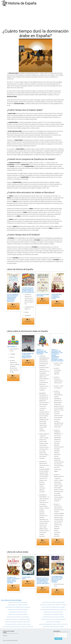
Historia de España (22, 3)
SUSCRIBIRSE (58, 639)
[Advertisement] (35, 17)
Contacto (5, 636)
